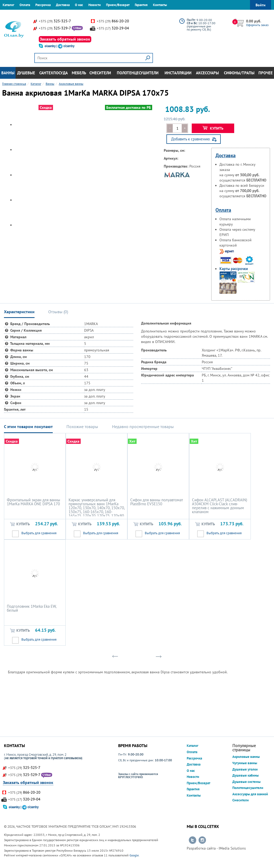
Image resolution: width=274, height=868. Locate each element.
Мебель (79, 73)
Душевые (26, 73)
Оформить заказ (257, 25)
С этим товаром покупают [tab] (28, 426)
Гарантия (141, 5)
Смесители (100, 73)
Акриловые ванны (246, 757)
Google (134, 855)
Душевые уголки (245, 769)
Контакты (160, 5)
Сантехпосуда (54, 73)
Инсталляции (178, 73)
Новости (95, 5)
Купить (213, 128)
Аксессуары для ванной (250, 794)
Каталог (8, 5)
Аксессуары (207, 73)
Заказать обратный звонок (65, 39)
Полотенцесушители (138, 73)
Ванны (8, 73)
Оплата (25, 5)
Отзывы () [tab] (58, 312)
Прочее (266, 73)
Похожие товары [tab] (82, 426)
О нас (79, 5)
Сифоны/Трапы (239, 73)
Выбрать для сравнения (39, 533)
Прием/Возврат (118, 5)
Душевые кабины (246, 775)
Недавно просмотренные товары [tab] (143, 426)
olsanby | (51, 46)
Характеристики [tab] (19, 312)
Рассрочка (43, 5)
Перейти (193, 840)
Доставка (63, 5)
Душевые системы (246, 782)
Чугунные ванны (245, 763)
